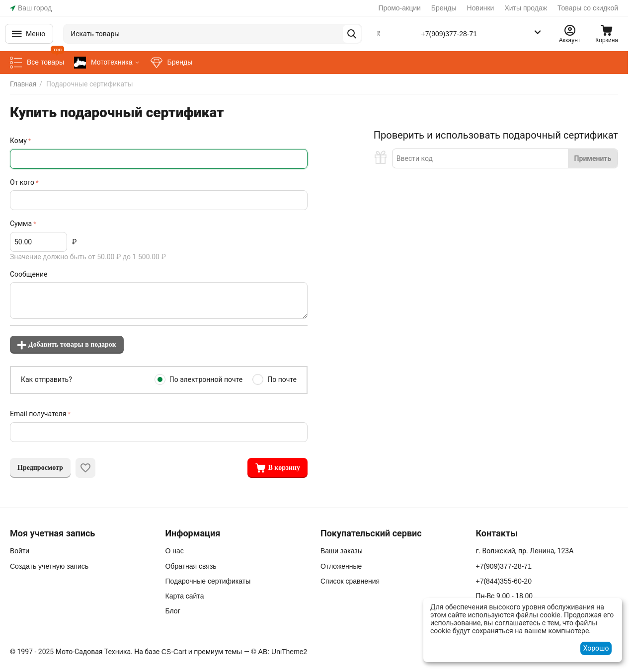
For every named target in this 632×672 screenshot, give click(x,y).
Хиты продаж (526, 8)
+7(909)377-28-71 (449, 34)
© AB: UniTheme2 (279, 652)
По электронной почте (206, 379)
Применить (593, 158)
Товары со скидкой (588, 8)
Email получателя (38, 414)
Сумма (21, 224)
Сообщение (29, 274)
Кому (18, 141)
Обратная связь (191, 566)
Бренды (444, 8)
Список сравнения (350, 581)
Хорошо (596, 648)
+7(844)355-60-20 (503, 581)
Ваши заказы (342, 551)
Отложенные (341, 566)
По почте (282, 379)
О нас (174, 551)
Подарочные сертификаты (208, 581)
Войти (20, 551)
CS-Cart (174, 652)
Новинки (481, 8)
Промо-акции (400, 8)
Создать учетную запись (49, 566)
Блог (172, 611)
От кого (22, 182)
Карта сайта (184, 596)
